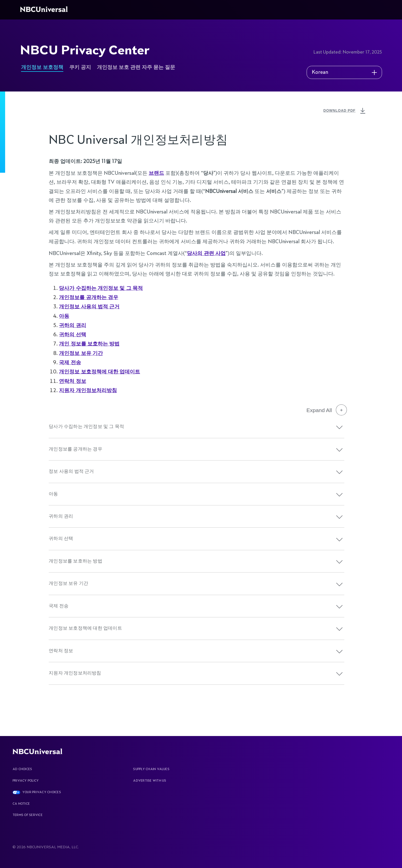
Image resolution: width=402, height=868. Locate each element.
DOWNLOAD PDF (345, 111)
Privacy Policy (26, 781)
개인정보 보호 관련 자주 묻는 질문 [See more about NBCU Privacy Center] (136, 68)
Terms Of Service (28, 815)
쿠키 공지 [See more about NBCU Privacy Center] (80, 68)
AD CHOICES (22, 769)
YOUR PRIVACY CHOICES (42, 792)
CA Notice (21, 804)
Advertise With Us (150, 781)
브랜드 (156, 173)
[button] (339, 427)
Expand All (326, 410)
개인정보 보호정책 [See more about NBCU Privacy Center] (42, 68)
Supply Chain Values (151, 769)
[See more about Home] (45, 10)
